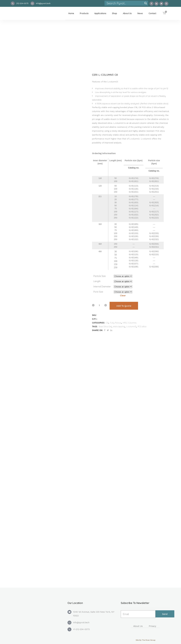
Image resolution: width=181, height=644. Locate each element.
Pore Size (98, 292)
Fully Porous (116, 323)
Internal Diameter (102, 286)
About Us (138, 626)
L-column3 (131, 327)
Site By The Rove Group (146, 640)
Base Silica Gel (105, 327)
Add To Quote (124, 306)
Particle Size (100, 276)
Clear (123, 295)
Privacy (152, 626)
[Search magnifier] (146, 3)
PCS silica (142, 327)
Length (97, 281)
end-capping (119, 327)
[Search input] (125, 3)
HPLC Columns (130, 323)
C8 (107, 323)
